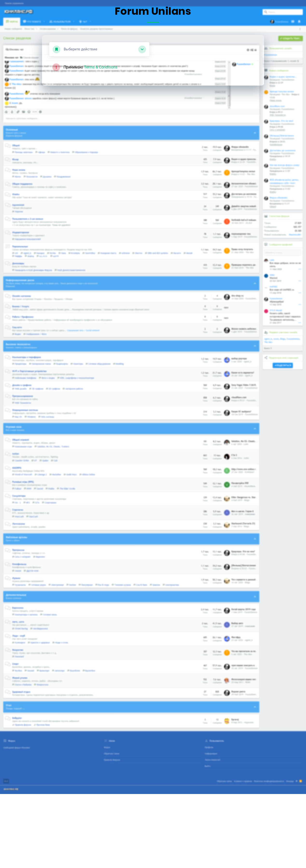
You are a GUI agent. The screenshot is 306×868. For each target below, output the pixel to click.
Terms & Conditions (101, 67)
